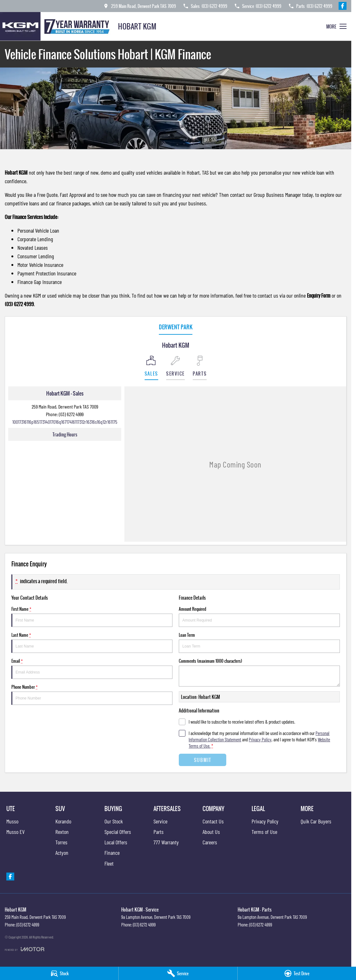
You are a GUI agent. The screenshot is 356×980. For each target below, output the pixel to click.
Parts (159, 832)
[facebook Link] (343, 6)
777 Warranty (166, 842)
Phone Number (92, 694)
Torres (61, 842)
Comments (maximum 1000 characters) (259, 672)
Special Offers (118, 832)
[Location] (151, 368)
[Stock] (59, 973)
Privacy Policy (265, 821)
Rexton (62, 832)
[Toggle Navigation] (336, 26)
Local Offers (116, 842)
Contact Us (213, 821)
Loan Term (259, 642)
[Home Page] (57, 26)
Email (92, 668)
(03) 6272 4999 (71, 414)
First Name (92, 616)
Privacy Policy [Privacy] (260, 739)
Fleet (109, 863)
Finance (112, 853)
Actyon (62, 853)
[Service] (178, 973)
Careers (210, 842)
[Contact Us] (139, 6)
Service (160, 821)
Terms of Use (264, 832)
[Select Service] (175, 368)
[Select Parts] (200, 368)
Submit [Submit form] (203, 760)
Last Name (92, 642)
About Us (211, 832)
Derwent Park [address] (176, 327)
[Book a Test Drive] (297, 973)
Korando (63, 821)
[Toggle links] (25, 949)
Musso (12, 821)
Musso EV (16, 832)
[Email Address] (65, 422)
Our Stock (114, 821)
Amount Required (259, 616)
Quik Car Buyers (316, 821)
